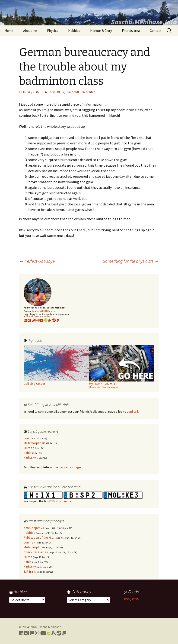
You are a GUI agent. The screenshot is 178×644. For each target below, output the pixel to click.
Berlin (52, 92)
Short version (95, 387)
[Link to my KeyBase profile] (50, 320)
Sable (28, 453)
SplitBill (133, 412)
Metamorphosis (35, 443)
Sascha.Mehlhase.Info (144, 22)
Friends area (131, 31)
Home (9, 31)
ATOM (135, 599)
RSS (127, 599)
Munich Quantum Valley (38, 316)
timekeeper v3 (34, 528)
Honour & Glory (101, 31)
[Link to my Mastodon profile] (33, 320)
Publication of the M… (39, 537)
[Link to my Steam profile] (54, 320)
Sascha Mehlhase (49, 627)
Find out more (62, 501)
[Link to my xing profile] (29, 320)
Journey (29, 438)
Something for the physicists (131, 261)
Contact (156, 31)
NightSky (30, 458)
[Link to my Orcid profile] (46, 320)
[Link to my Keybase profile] (53, 633)
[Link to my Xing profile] (27, 633)
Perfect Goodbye (37, 261)
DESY (61, 92)
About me (30, 31)
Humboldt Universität (80, 92)
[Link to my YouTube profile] (41, 320)
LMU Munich (49, 311)
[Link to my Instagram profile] (37, 320)
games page (72, 467)
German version (110, 387)
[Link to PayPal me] (58, 320)
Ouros (28, 448)
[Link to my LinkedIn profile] (25, 320)
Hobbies (74, 31)
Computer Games (36, 552)
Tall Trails (30, 571)
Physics (53, 31)
